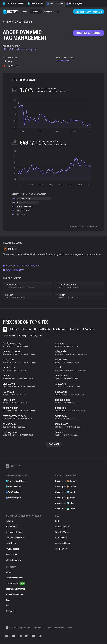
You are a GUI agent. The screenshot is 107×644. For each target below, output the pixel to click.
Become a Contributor (89, 12)
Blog (8, 606)
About (25, 12)
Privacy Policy (59, 628)
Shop (8, 600)
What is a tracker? (13, 270)
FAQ (57, 521)
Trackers (36, 12)
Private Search (35, 3)
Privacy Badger (12, 549)
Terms (50, 628)
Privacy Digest (74, 3)
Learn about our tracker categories (21, 266)
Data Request (61, 538)
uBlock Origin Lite (13, 560)
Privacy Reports (15, 583)
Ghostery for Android (66, 509)
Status (8, 572)
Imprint (70, 628)
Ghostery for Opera (65, 498)
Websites (48, 12)
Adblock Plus (11, 527)
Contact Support (62, 527)
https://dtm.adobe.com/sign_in (20, 49)
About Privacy (61, 549)
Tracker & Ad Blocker (13, 3)
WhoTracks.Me (55, 3)
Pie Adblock (11, 543)
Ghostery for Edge (65, 503)
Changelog (10, 611)
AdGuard (9, 521)
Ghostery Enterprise (14, 595)
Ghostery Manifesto (14, 578)
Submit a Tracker (63, 532)
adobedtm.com (63, 61)
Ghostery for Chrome (66, 481)
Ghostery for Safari (65, 492)
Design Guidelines (63, 543)
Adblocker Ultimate (14, 532)
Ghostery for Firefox (65, 487)
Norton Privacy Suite (15, 538)
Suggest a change (88, 33)
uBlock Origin (11, 555)
